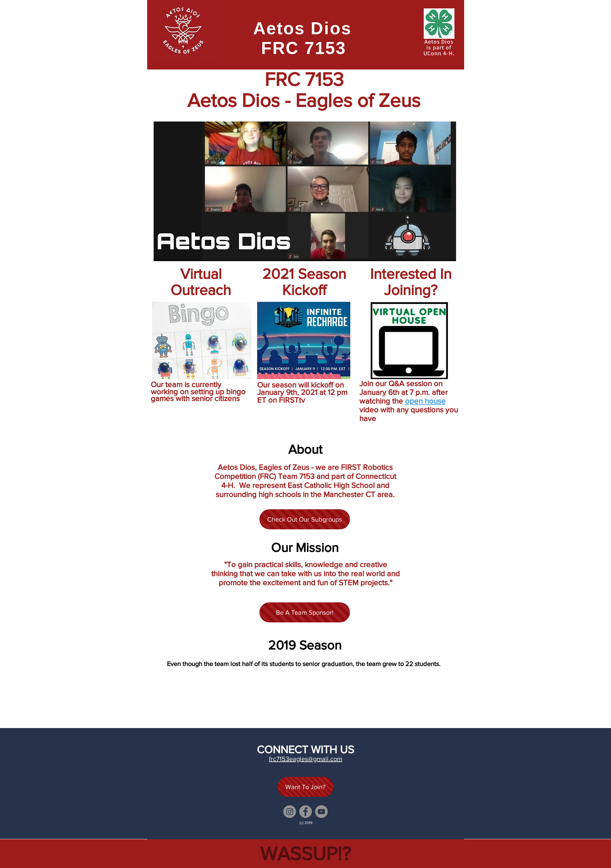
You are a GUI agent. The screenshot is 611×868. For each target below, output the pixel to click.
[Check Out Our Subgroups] (305, 519)
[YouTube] (321, 812)
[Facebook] (305, 812)
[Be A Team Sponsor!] (305, 612)
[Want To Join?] (305, 787)
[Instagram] (290, 812)
